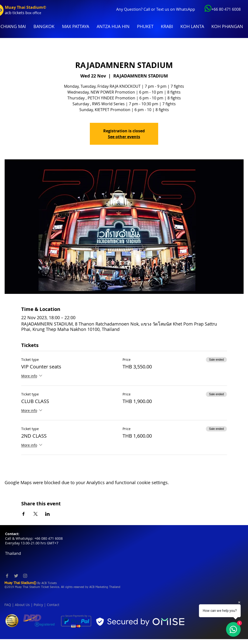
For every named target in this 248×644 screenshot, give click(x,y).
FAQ (8, 605)
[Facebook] (7, 576)
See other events (124, 137)
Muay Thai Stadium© (26, 7)
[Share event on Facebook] (24, 514)
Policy (38, 605)
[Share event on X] (36, 514)
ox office (35, 13)
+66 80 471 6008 (226, 9)
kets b (22, 13)
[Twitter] (16, 576)
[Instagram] (25, 576)
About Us (22, 605)
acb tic (11, 13)
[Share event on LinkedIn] (47, 514)
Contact (53, 605)
